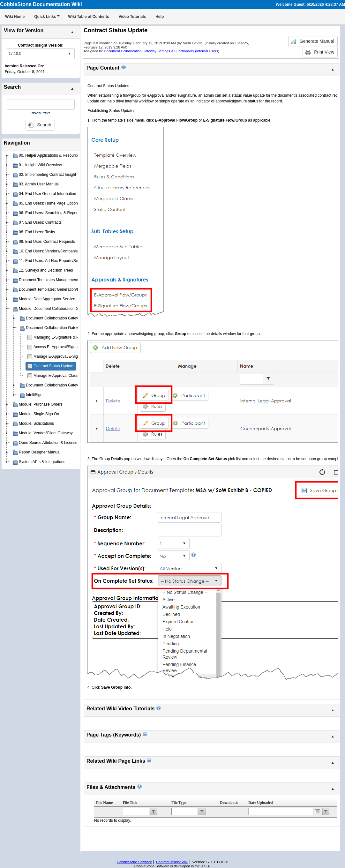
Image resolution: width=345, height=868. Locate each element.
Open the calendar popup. (318, 812)
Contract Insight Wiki (172, 862)
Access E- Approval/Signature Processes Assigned (77, 347)
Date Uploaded (260, 803)
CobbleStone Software (134, 862)
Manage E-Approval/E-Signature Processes (71, 356)
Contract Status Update (53, 366)
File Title (130, 803)
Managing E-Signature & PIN (58, 337)
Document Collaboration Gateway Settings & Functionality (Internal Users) (162, 51)
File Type (179, 803)
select (69, 54)
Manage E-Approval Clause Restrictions (67, 376)
